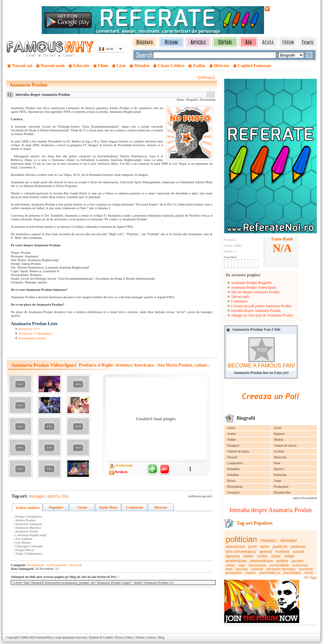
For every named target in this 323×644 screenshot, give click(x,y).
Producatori (281, 487)
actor (265, 547)
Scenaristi (233, 492)
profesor (298, 547)
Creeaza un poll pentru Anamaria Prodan (261, 306)
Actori (278, 428)
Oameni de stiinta (238, 451)
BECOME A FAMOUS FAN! (261, 366)
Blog (161, 637)
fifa (65, 496)
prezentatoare (262, 561)
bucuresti (306, 569)
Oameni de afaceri (285, 445)
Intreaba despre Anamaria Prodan (255, 311)
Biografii (192, 100)
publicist (280, 547)
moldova (282, 552)
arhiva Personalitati (305, 498)
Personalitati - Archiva (65, 565)
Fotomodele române (32, 338)
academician (236, 561)
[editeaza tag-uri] (200, 496)
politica (282, 561)
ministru (269, 540)
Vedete (231, 440)
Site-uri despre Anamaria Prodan (255, 292)
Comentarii (239, 301)
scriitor (262, 556)
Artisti (231, 428)
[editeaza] (206, 77)
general (266, 552)
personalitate (279, 565)
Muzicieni (280, 457)
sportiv (53, 496)
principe (242, 569)
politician (241, 539)
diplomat (233, 556)
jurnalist (297, 561)
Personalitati (235, 487)
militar (230, 565)
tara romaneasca (241, 551)
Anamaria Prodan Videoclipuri (253, 287)
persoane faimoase (281, 569)
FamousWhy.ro (45, 637)
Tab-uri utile (240, 297)
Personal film (282, 492)
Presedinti (233, 469)
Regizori (279, 434)
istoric (276, 556)
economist (300, 565)
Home (180, 100)
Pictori (231, 481)
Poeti (277, 463)
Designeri (233, 445)
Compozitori (235, 463)
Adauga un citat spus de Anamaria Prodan (262, 315)
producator (234, 573)
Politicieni (280, 475)
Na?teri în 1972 (29, 329)
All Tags (310, 578)
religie (289, 556)
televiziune (235, 547)
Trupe (278, 481)
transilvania (257, 565)
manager (37, 496)
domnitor (289, 540)
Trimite (140, 637)
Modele (279, 440)
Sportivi (279, 469)
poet (229, 569)
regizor (251, 573)
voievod (257, 569)
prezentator (292, 573)
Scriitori (279, 451)
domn (309, 573)
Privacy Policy (124, 637)
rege (242, 565)
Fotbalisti (233, 475)
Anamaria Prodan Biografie (251, 283)
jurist (252, 547)
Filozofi (232, 457)
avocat (298, 552)
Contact (151, 637)
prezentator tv (270, 573)
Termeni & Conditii (101, 637)
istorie (248, 556)
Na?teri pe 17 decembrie (35, 333)
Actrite (232, 434)
